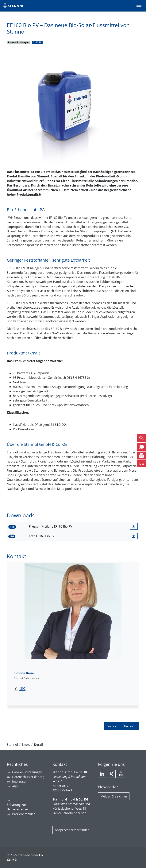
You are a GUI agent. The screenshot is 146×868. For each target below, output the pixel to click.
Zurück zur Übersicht (122, 726)
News (26, 745)
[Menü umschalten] (139, 6)
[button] (142, 438)
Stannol (12, 745)
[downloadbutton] (134, 526)
